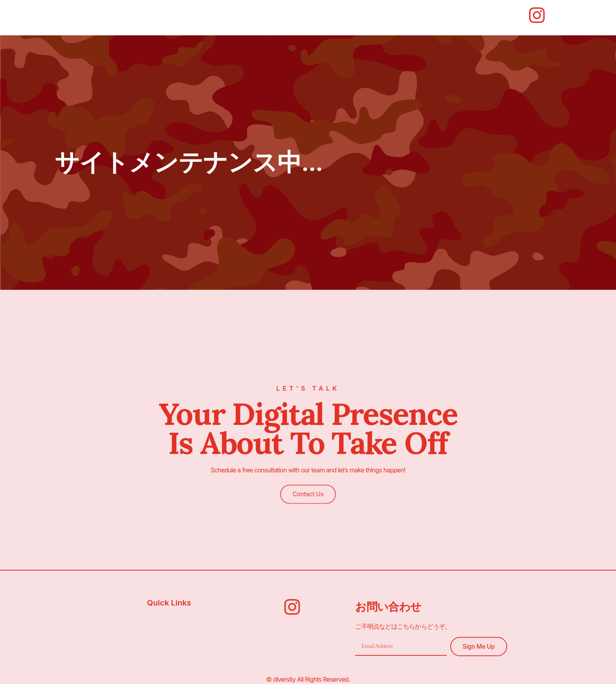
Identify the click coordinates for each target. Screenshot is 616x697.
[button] (308, 483)
